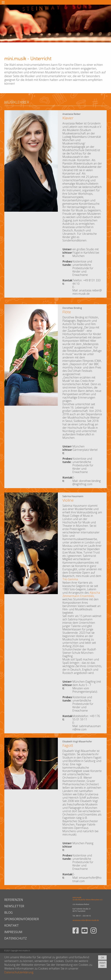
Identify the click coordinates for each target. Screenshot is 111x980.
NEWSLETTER (14, 906)
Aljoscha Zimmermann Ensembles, (81, 594)
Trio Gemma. (71, 579)
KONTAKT (12, 925)
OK (102, 957)
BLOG (9, 912)
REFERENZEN (14, 900)
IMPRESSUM (13, 932)
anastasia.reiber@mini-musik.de (86, 920)
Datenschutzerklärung (19, 972)
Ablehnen (102, 964)
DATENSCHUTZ (16, 938)
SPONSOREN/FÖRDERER (21, 919)
